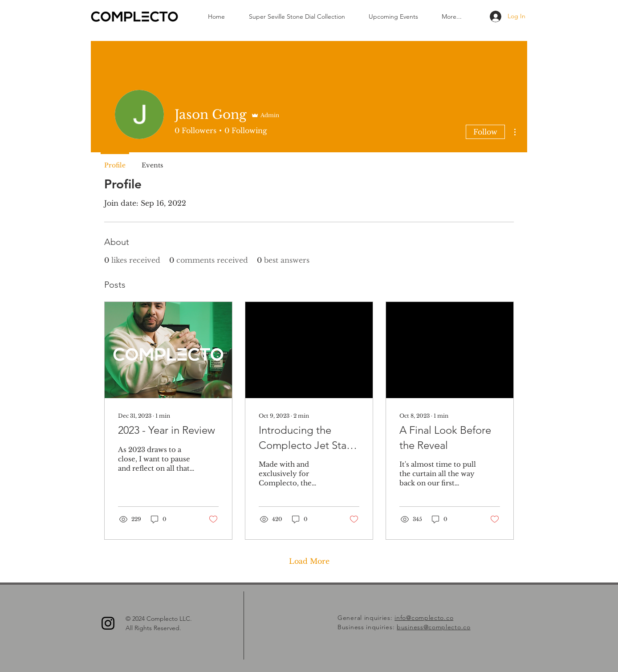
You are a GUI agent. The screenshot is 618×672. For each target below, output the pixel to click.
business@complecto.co (434, 627)
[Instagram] (108, 623)
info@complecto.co (424, 618)
